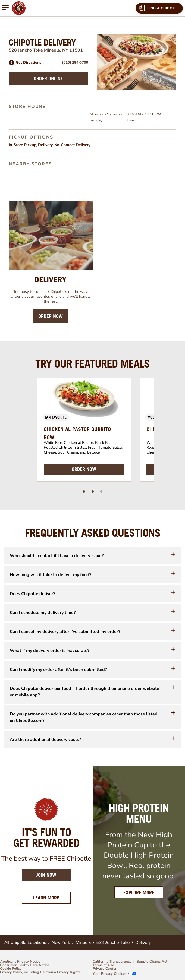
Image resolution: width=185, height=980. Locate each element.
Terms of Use (103, 965)
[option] (84, 430)
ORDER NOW (84, 469)
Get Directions (29, 63)
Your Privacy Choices (109, 974)
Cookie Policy (11, 969)
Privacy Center (105, 969)
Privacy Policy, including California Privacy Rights (40, 973)
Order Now (51, 316)
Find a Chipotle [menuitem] (158, 8)
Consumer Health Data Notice (25, 965)
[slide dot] (84, 491)
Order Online (48, 78)
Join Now (46, 875)
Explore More (139, 893)
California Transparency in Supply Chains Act (130, 962)
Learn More (52, 898)
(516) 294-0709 (75, 62)
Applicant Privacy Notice (20, 962)
